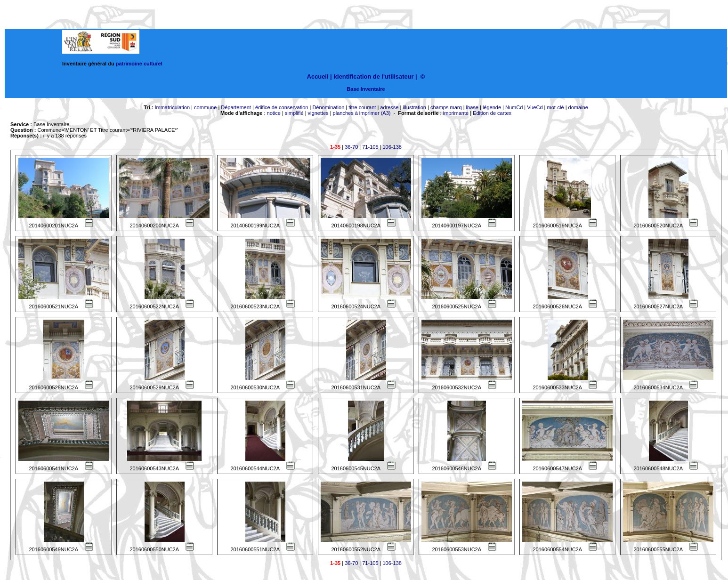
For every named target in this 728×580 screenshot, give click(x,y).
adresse (389, 107)
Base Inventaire (366, 89)
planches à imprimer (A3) (362, 113)
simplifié (294, 113)
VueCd (535, 107)
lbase (472, 107)
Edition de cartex (492, 113)
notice (274, 113)
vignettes (318, 113)
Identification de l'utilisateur (373, 77)
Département (236, 107)
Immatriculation (172, 107)
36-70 (351, 147)
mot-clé (556, 107)
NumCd (514, 107)
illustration (414, 107)
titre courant (362, 107)
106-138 (392, 147)
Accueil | (320, 77)
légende (492, 107)
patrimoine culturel (139, 64)
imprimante (456, 113)
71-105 (370, 147)
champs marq (446, 107)
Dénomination (328, 107)
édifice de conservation (282, 107)
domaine (578, 107)
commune (205, 107)
